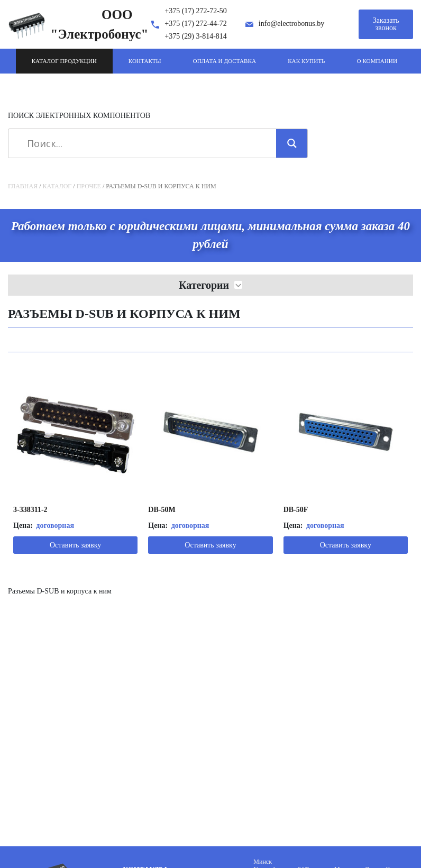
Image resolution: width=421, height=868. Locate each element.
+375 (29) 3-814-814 (196, 36)
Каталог (57, 186)
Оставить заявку (75, 545)
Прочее (89, 186)
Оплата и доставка (225, 61)
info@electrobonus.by (291, 24)
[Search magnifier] (292, 143)
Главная (23, 186)
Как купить (306, 61)
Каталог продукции (64, 61)
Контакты (145, 61)
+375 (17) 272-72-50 (196, 11)
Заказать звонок (386, 24)
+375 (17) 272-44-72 (196, 24)
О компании (377, 61)
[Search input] (146, 143)
